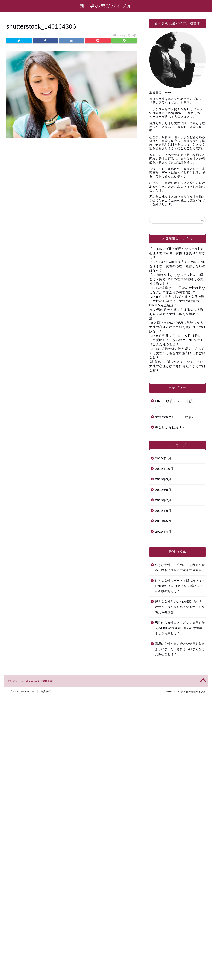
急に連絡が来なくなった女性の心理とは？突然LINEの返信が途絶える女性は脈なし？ (176, 279)
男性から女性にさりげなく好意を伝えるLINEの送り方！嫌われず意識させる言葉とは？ (180, 628)
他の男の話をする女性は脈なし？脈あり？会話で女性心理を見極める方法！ (176, 314)
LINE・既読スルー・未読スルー (176, 404)
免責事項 (46, 691)
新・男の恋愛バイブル (106, 6)
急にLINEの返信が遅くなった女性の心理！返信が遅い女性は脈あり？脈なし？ (177, 253)
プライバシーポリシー (22, 691)
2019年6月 (163, 511)
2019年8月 (163, 490)
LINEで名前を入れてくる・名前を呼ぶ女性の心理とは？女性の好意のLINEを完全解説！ (177, 301)
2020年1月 (163, 458)
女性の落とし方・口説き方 (175, 417)
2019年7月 (163, 500)
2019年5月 (163, 521)
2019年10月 (164, 469)
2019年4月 (163, 531)
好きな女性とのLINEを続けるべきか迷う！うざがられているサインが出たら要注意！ (180, 607)
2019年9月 (163, 479)
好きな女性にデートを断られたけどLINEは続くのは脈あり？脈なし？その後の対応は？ (180, 586)
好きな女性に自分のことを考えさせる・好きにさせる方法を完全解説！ (180, 568)
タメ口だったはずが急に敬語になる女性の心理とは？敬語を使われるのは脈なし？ (177, 327)
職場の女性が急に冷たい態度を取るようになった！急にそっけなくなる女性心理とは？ (180, 649)
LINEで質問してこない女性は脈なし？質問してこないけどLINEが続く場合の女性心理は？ (176, 340)
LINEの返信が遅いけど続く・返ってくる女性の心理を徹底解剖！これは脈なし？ (177, 353)
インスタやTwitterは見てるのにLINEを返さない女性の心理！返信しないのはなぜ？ (177, 266)
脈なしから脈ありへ (170, 427)
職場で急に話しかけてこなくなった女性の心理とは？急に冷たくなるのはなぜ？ (177, 366)
